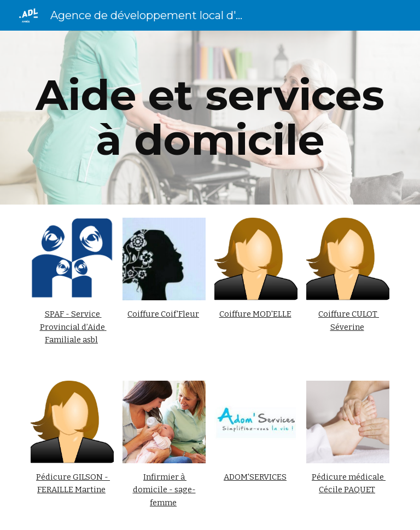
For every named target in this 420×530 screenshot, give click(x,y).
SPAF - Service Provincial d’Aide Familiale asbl (73, 327)
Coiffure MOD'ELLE (255, 314)
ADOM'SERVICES (255, 477)
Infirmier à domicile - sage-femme (164, 490)
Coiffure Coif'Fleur (163, 314)
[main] (210, 118)
